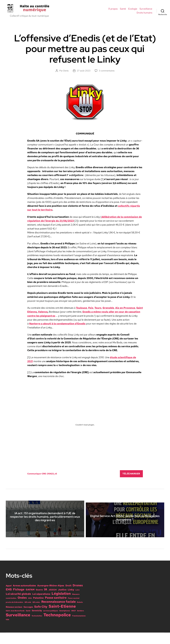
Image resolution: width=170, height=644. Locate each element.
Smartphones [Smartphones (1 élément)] (65, 622)
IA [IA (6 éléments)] (46, 601)
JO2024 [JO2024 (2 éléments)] (53, 601)
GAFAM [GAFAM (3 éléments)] (30, 601)
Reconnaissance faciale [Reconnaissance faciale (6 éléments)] (58, 613)
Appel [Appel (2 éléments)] (9, 597)
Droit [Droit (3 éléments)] (68, 597)
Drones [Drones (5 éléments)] (78, 597)
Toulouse (82, 310)
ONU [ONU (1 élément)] (30, 610)
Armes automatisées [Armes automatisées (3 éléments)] (24, 597)
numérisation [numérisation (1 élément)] (11, 610)
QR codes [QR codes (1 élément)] (36, 614)
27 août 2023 (84, 72)
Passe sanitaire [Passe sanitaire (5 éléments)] (56, 609)
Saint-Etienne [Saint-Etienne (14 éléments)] (62, 618)
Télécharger (131, 475)
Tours (98, 310)
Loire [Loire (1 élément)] (77, 601)
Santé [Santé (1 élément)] (28, 622)
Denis (66, 72)
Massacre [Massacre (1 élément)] (76, 606)
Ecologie (133, 10)
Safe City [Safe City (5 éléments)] (41, 618)
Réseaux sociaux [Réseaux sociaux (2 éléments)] (14, 618)
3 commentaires (107, 72)
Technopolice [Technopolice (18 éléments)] (57, 626)
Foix (91, 310)
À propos (113, 10)
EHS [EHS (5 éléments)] (9, 601)
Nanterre (35, 325)
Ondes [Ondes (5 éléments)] (22, 609)
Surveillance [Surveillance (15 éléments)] (18, 626)
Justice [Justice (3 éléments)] (62, 601)
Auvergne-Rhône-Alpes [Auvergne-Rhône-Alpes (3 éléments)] (51, 597)
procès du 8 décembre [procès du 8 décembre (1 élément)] (15, 614)
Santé (123, 10)
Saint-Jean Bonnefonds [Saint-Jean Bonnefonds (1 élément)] (15, 622)
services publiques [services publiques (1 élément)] (51, 622)
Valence (43, 313)
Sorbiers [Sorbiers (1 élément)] (81, 622)
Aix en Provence (125, 310)
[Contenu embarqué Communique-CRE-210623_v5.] (85, 426)
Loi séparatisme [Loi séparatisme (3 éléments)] (41, 605)
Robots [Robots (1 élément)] (80, 614)
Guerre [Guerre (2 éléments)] (39, 601)
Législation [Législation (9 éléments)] (61, 605)
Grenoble (108, 310)
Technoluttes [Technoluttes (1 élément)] (37, 627)
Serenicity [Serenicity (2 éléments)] (37, 622)
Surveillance (146, 10)
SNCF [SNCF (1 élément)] (74, 622)
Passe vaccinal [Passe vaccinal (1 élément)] (74, 610)
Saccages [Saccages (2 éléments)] (28, 618)
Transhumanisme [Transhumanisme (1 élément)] (79, 627)
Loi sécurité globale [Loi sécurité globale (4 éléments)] (18, 605)
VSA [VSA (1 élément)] (7, 631)
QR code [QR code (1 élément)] (28, 614)
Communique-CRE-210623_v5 (42, 475)
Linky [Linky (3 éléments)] (71, 601)
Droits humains (144, 14)
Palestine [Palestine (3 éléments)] (38, 609)
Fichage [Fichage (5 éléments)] (19, 601)
